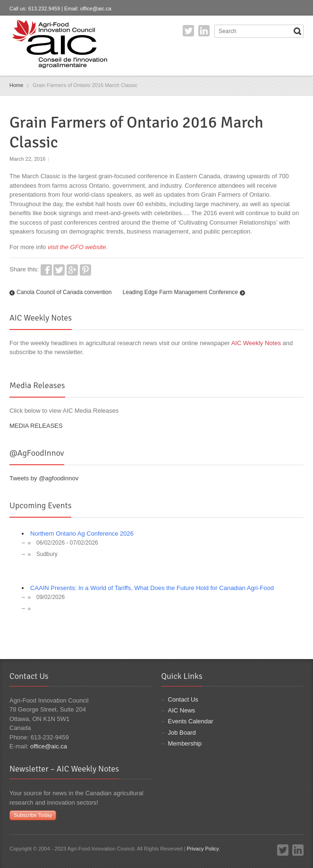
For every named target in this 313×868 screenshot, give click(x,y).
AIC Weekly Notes (256, 343)
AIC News (182, 710)
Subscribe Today (33, 815)
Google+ (72, 270)
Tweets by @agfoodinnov (44, 478)
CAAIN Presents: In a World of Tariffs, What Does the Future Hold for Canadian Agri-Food (152, 588)
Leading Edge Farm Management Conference (180, 292)
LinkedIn (204, 31)
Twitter (188, 31)
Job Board (182, 733)
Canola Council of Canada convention (64, 292)
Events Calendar (191, 721)
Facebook (46, 270)
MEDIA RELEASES (36, 426)
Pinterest (85, 270)
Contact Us (183, 699)
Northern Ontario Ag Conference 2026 (82, 534)
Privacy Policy (203, 849)
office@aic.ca (96, 9)
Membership (185, 743)
